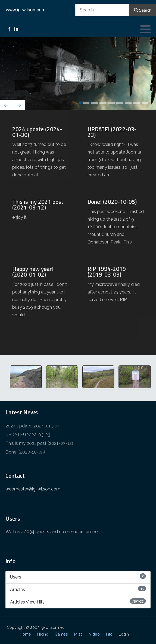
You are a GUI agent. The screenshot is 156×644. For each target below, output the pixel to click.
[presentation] (6, 105)
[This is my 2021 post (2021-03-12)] (40, 212)
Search (143, 10)
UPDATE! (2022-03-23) (29, 435)
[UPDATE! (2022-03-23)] (116, 155)
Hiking (43, 634)
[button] (145, 29)
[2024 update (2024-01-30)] (40, 155)
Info (109, 634)
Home (25, 634)
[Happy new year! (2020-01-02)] (40, 294)
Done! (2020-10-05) (25, 452)
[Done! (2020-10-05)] (116, 224)
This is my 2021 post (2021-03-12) (39, 443)
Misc (78, 634)
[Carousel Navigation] (78, 106)
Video (94, 634)
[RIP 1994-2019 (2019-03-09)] (116, 287)
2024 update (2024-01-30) (32, 426)
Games (61, 634)
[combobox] (102, 10)
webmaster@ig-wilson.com (33, 489)
